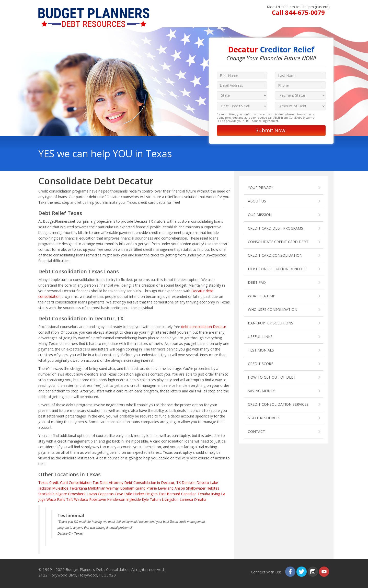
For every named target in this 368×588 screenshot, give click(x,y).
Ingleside (134, 499)
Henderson (116, 499)
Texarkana (78, 488)
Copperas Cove (111, 494)
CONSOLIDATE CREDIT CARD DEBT (278, 242)
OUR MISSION (260, 215)
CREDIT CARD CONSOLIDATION (275, 255)
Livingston (170, 499)
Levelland (166, 488)
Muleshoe (60, 488)
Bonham (127, 488)
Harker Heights (145, 494)
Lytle (128, 494)
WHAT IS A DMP (262, 296)
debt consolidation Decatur (204, 327)
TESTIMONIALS (261, 350)
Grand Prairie (146, 488)
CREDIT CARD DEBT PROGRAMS (275, 228)
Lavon (92, 494)
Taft (70, 499)
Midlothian (97, 488)
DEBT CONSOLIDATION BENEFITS (277, 269)
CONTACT (256, 431)
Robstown (98, 499)
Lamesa (186, 499)
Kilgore (61, 494)
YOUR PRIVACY (260, 188)
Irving (216, 494)
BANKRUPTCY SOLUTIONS (271, 323)
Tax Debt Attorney (108, 483)
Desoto (203, 483)
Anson (180, 488)
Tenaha (204, 494)
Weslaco (81, 499)
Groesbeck (77, 494)
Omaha (200, 499)
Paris (61, 499)
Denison (189, 483)
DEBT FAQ (257, 282)
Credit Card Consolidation (70, 483)
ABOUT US (257, 201)
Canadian (189, 494)
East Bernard (169, 494)
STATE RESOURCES (264, 418)
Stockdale (46, 494)
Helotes (213, 488)
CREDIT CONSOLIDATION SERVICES (278, 404)
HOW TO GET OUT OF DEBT (272, 377)
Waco (51, 499)
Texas (43, 483)
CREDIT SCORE (261, 364)
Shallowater (196, 488)
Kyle (145, 499)
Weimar (113, 488)
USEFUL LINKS (260, 337)
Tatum (155, 499)
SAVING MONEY (261, 391)
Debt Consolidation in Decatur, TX (152, 483)
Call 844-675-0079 (298, 12)
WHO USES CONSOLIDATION (273, 309)
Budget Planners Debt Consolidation (98, 569)
